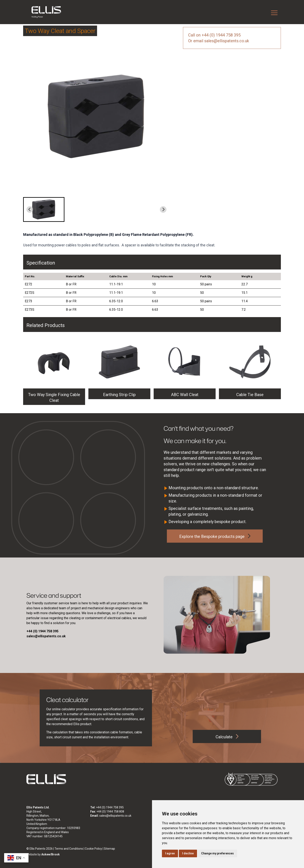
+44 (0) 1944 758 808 (110, 812)
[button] (44, 209)
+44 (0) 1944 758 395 (110, 807)
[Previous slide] (30, 209)
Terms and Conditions (69, 849)
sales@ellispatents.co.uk (115, 816)
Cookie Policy (93, 849)
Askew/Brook (50, 854)
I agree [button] (170, 853)
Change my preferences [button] (217, 853)
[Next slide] (163, 209)
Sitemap (109, 849)
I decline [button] (188, 853)
